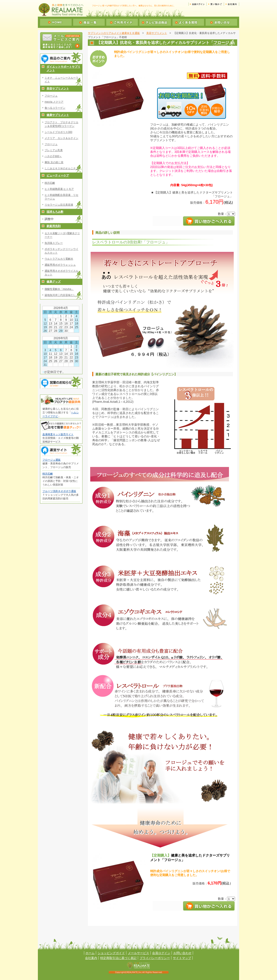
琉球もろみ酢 (55, 212)
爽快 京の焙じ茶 (54, 162)
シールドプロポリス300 (58, 132)
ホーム (90, 953)
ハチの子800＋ (53, 156)
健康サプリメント (58, 115)
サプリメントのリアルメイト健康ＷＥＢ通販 (114, 33)
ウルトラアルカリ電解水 (59, 259)
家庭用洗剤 (54, 226)
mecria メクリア (54, 102)
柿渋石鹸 (50, 183)
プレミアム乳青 (54, 150)
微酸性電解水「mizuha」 (59, 289)
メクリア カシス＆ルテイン (61, 138)
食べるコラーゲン (55, 108)
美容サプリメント (58, 89)
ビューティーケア (58, 175)
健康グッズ (54, 282)
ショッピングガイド (111, 953)
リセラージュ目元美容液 (59, 205)
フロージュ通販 (52, 460)
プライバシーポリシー (155, 958)
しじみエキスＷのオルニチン (61, 168)
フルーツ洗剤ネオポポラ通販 (59, 491)
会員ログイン (161, 953)
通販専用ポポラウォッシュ (60, 265)
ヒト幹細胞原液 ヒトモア (59, 189)
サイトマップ (182, 958)
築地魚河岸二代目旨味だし (60, 295)
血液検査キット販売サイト (58, 434)
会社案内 (91, 958)
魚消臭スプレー (54, 243)
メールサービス (138, 953)
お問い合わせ (182, 953)
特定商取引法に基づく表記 (118, 958)
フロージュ (51, 96)
